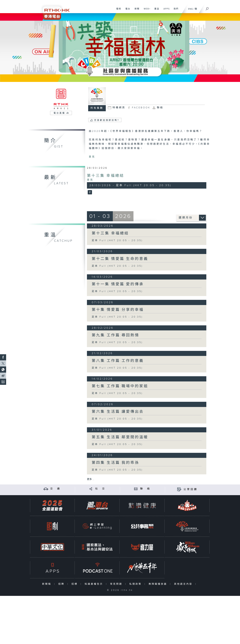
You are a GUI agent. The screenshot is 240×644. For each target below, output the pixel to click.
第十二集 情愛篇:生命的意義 (120, 259)
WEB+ (146, 10)
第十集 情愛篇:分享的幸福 (118, 310)
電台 (127, 10)
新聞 (136, 10)
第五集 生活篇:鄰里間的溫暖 (120, 437)
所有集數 (97, 108)
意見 (92, 157)
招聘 (62, 584)
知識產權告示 (95, 584)
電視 (117, 10)
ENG (190, 9)
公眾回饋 (191, 489)
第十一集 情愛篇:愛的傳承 (118, 284)
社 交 (100, 489)
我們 (175, 10)
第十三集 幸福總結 (106, 176)
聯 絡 (145, 489)
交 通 (55, 489)
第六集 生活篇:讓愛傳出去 (118, 412)
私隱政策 (136, 584)
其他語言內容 (184, 584)
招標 (75, 584)
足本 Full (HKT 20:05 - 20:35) (117, 240)
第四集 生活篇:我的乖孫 (115, 463)
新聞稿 (47, 584)
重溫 (156, 10)
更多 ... (91, 479)
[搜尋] (207, 8)
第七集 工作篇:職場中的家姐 (120, 386)
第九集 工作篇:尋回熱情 (115, 335)
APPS (165, 10)
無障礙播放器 (158, 584)
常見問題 (117, 584)
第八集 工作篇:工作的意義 (118, 361)
